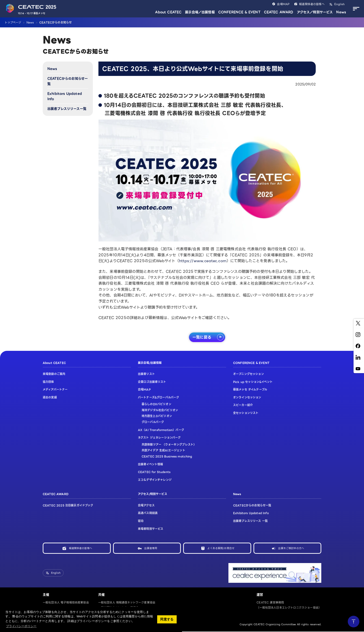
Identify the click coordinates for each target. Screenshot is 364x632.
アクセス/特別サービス (153, 494)
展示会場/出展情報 (150, 363)
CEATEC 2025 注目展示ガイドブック (68, 505)
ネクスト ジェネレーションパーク (159, 438)
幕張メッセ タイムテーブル (250, 390)
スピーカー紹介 (243, 405)
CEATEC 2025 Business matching (167, 456)
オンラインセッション (247, 397)
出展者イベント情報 (150, 464)
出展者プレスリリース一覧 (67, 109)
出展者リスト (146, 374)
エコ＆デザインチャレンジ (155, 480)
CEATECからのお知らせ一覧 (68, 81)
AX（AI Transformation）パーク (161, 430)
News (341, 12)
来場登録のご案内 (54, 374)
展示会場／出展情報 (200, 12)
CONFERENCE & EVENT (239, 12)
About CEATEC (168, 12)
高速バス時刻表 (148, 513)
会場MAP (283, 4)
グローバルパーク (153, 422)
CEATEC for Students (154, 472)
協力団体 (48, 382)
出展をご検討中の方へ (291, 548)
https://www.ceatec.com (203, 261)
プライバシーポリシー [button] (21, 626)
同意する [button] (167, 619)
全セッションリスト (246, 413)
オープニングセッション (249, 374)
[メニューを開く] (355, 9)
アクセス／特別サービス (315, 12)
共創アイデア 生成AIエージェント (163, 451)
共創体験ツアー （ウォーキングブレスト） (169, 445)
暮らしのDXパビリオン (156, 404)
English (339, 4)
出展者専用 (151, 548)
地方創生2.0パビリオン (157, 416)
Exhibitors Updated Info (251, 513)
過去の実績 (50, 397)
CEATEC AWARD (279, 12)
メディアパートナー (55, 390)
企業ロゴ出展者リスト (152, 382)
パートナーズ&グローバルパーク (158, 397)
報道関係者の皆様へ (312, 4)
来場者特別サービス (151, 529)
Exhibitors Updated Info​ (65, 96)
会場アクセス (146, 505)
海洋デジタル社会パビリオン (160, 410)
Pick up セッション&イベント (253, 382)
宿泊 (141, 521)
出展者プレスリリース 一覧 (250, 521)
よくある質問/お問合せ (221, 548)
